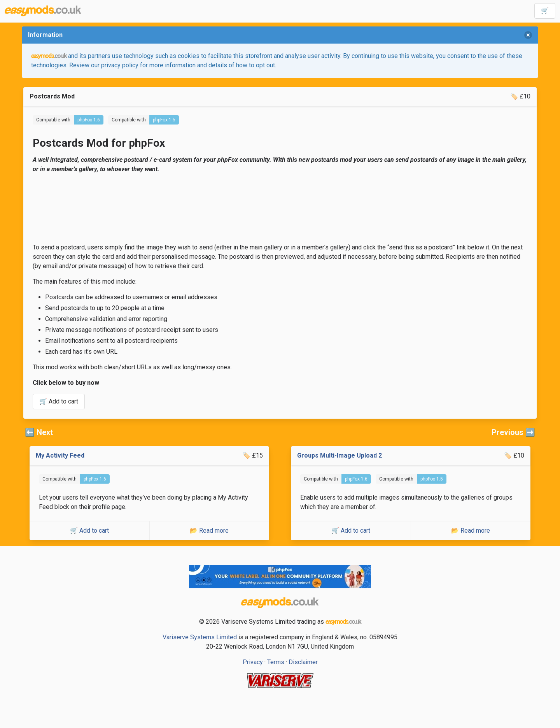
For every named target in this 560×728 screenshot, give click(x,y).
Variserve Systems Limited (200, 637)
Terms (276, 662)
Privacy (253, 662)
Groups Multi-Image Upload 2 (339, 455)
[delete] (528, 35)
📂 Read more (209, 531)
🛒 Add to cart (59, 401)
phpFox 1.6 (89, 120)
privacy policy (120, 65)
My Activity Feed (60, 455)
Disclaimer (303, 662)
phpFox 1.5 (164, 120)
